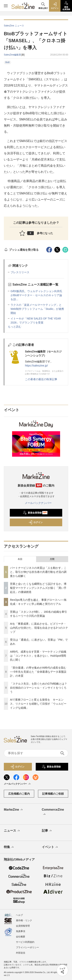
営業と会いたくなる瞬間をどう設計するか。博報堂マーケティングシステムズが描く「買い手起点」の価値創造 (38, 588)
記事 (47, 831)
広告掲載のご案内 (19, 794)
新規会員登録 (35, 513)
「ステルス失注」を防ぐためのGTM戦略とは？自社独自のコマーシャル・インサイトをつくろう (38, 688)
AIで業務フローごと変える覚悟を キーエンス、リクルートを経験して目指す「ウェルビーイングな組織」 (38, 704)
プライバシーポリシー (27, 947)
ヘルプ (19, 915)
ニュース (12, 831)
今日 (20, 559)
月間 (52, 559)
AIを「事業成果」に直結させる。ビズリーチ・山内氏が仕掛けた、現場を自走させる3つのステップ (39, 628)
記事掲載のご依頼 (53, 794)
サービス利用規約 (25, 942)
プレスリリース (20, 272)
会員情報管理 (23, 926)
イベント (50, 847)
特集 (9, 847)
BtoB (7, 62)
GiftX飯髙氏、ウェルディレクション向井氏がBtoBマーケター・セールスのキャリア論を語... (36, 295)
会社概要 (21, 937)
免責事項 (21, 931)
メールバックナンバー (36, 503)
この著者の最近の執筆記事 (41, 379)
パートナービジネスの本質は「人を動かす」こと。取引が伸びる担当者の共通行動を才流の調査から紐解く (38, 572)
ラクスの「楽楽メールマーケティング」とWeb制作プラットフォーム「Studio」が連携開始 (37, 309)
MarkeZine (14, 810)
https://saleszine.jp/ (36, 366)
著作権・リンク (24, 920)
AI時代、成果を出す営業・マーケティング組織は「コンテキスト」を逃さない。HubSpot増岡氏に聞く (38, 656)
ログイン (36, 522)
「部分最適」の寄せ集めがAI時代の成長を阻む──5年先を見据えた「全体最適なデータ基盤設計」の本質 (38, 672)
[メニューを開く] (6, 6)
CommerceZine (53, 812)
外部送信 (21, 953)
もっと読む (15, 327)
